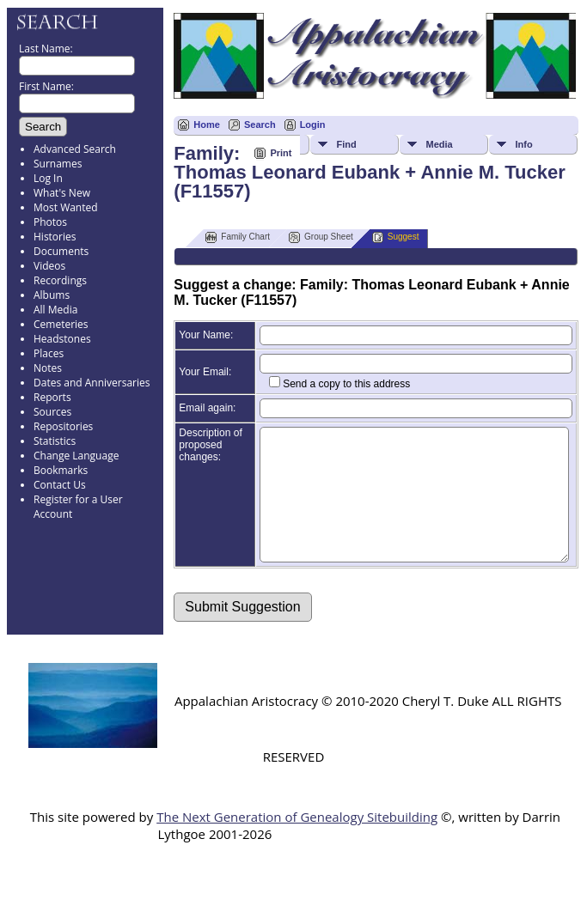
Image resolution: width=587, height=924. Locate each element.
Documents (61, 251)
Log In (48, 178)
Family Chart (238, 237)
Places (49, 353)
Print (281, 153)
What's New (62, 193)
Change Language (76, 456)
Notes (48, 368)
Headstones (62, 339)
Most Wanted (66, 207)
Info (523, 144)
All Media (55, 310)
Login (313, 125)
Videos (49, 266)
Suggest (396, 237)
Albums (52, 295)
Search (260, 125)
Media (439, 144)
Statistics (55, 441)
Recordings (60, 280)
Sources (52, 412)
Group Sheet (321, 237)
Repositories (63, 426)
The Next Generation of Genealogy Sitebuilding (297, 842)
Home (207, 125)
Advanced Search (75, 149)
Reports (52, 397)
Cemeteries (61, 324)
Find (346, 144)
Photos (50, 222)
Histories (55, 237)
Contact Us (60, 485)
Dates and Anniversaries (92, 383)
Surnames (58, 164)
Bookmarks (61, 470)
